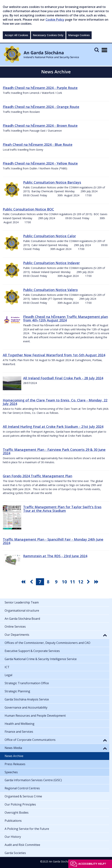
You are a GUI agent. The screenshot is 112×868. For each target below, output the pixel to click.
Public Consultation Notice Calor (50, 236)
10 (64, 582)
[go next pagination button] (89, 582)
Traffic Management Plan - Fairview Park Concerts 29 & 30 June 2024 (54, 451)
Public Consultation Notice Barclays (52, 182)
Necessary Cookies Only (48, 35)
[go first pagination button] (24, 582)
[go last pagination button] (97, 582)
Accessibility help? (92, 864)
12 (81, 582)
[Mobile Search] (97, 50)
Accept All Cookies (16, 35)
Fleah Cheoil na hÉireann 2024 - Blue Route (38, 145)
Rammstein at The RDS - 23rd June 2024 (55, 556)
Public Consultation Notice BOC (28, 209)
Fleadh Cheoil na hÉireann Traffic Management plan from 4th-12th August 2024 (66, 319)
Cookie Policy (55, 20)
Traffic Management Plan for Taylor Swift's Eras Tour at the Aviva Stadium (62, 509)
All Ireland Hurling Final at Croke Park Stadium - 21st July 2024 (53, 427)
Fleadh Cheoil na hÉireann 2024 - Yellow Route (40, 163)
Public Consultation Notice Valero (50, 290)
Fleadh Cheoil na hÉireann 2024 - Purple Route (40, 88)
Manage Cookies (79, 35)
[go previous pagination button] (32, 582)
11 (73, 582)
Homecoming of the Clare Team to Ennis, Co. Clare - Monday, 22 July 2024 (55, 402)
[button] (105, 635)
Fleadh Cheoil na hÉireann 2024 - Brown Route (40, 126)
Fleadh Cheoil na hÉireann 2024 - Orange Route (41, 107)
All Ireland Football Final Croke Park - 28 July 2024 (63, 378)
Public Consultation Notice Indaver (51, 263)
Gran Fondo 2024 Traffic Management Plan (37, 476)
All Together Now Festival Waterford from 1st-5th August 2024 (54, 355)
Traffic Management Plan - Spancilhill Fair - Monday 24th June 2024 (53, 541)
